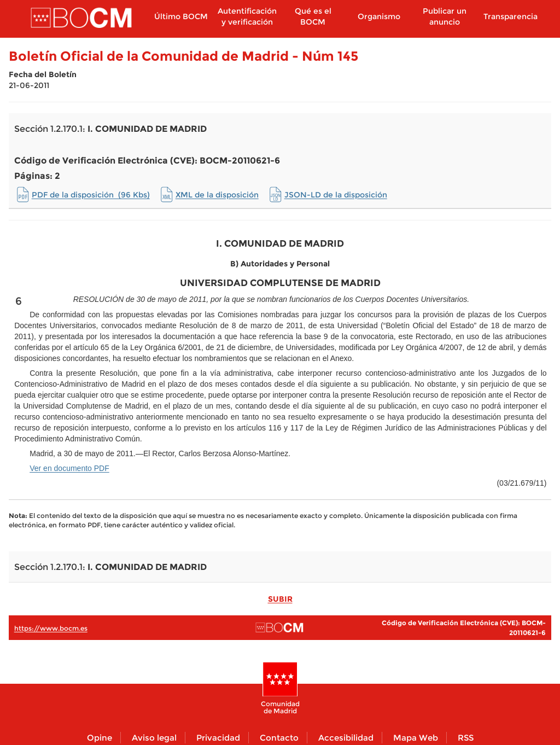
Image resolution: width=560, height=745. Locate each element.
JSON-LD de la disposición (336, 195)
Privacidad (218, 738)
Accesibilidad (346, 738)
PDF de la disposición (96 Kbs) (91, 195)
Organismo (379, 16)
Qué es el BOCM (313, 16)
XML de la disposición (217, 195)
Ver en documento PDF (69, 468)
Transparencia (511, 16)
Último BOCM (181, 16)
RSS (466, 738)
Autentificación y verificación (247, 16)
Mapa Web (416, 738)
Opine (100, 738)
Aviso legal (154, 738)
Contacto (279, 738)
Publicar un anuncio (445, 16)
